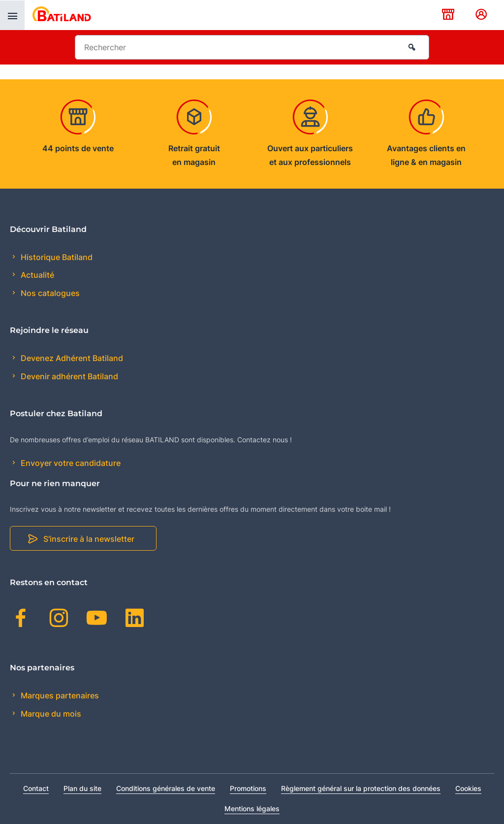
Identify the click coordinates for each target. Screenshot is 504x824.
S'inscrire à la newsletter (89, 539)
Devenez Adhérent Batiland (71, 358)
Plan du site (82, 788)
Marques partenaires (59, 695)
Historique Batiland (56, 257)
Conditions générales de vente (166, 788)
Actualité (36, 275)
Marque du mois (50, 714)
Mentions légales (252, 808)
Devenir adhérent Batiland (68, 376)
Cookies (468, 788)
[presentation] (12, 15)
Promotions (248, 788)
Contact (36, 788)
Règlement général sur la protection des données (361, 788)
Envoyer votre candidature (70, 463)
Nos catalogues (49, 293)
